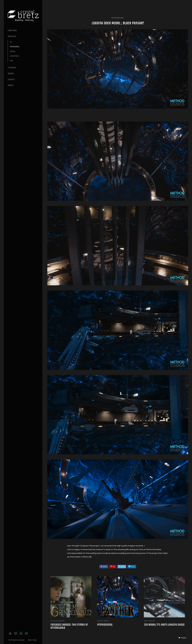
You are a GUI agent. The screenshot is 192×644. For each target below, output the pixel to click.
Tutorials (12, 68)
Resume (11, 73)
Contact (11, 79)
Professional (15, 47)
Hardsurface (14, 56)
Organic (13, 51)
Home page (12, 30)
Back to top (32, 640)
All (11, 42)
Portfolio (12, 36)
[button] (182, 638)
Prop (11, 61)
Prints (11, 85)
